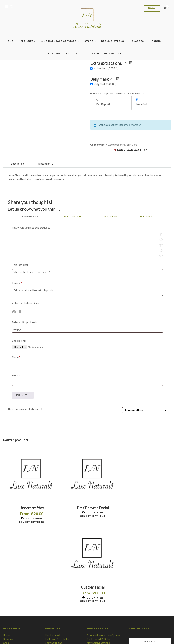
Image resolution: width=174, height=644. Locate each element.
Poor (161, 256)
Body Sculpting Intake (99, 585)
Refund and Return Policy (120, 637)
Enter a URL (24, 323)
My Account (113, 54)
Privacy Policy (76, 637)
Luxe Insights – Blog (64, 54)
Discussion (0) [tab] (46, 164)
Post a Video (111, 217)
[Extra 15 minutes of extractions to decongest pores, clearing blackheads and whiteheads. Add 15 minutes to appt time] (131, 63)
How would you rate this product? (31, 228)
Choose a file (19, 341)
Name (16, 357)
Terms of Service (95, 637)
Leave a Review (30, 217)
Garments (51, 581)
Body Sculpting (54, 560)
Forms (156, 41)
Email (16, 376)
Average (161, 245)
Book (152, 8)
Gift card (92, 54)
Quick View (30, 514)
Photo (14, 311)
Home (10, 41)
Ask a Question (72, 217)
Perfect (161, 234)
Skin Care (132, 145)
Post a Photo (148, 217)
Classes (138, 41)
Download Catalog (131, 150)
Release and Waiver (98, 593)
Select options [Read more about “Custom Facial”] (144, 518)
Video (21, 311)
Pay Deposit (103, 104)
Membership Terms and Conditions (153, 637)
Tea (47, 577)
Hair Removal (52, 552)
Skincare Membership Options (104, 552)
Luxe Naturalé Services (58, 41)
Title (20, 265)
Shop (6, 560)
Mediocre (161, 250)
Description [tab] (17, 164)
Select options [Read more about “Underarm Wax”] (30, 518)
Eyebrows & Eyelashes (58, 556)
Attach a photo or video (26, 303)
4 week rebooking (116, 145)
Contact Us (144, 608)
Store (89, 41)
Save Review (23, 395)
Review (17, 283)
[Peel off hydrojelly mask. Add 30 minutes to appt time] (118, 79)
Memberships (11, 564)
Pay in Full (141, 104)
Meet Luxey (27, 41)
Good (161, 239)
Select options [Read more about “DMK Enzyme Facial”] (87, 512)
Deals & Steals (113, 41)
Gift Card (8, 571)
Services (8, 556)
